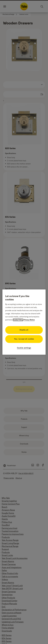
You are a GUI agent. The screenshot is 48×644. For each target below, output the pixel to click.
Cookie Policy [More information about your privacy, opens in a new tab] (18, 320)
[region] (24, 322)
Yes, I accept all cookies (24, 339)
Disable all (24, 330)
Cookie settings (24, 348)
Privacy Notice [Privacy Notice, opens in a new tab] (29, 320)
